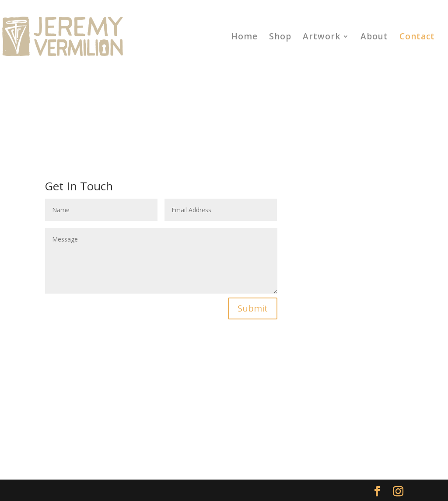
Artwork (322, 38)
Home (244, 38)
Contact (417, 38)
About (374, 38)
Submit (253, 308)
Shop (280, 38)
